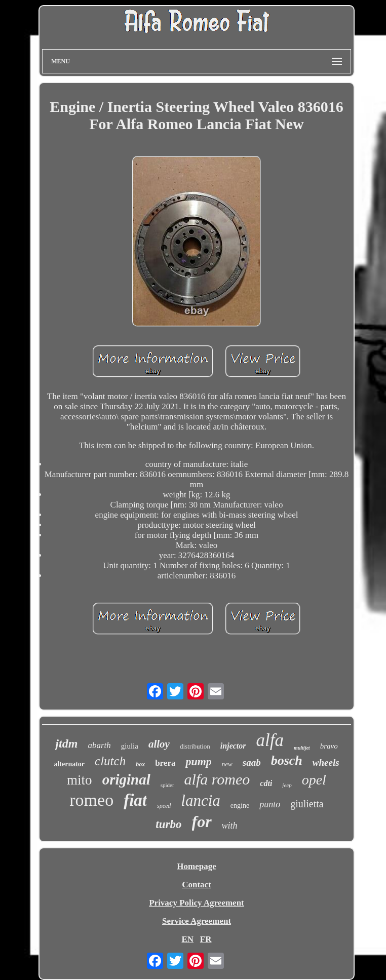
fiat (135, 800)
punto (270, 804)
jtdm (66, 743)
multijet (302, 748)
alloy (159, 744)
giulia (130, 746)
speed (164, 806)
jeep (287, 785)
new (227, 764)
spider (167, 785)
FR (206, 939)
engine (240, 806)
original (126, 779)
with (230, 826)
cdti (266, 783)
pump (198, 761)
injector (233, 746)
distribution (195, 746)
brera (165, 763)
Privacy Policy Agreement (197, 903)
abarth (99, 745)
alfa (270, 740)
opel (314, 780)
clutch (110, 761)
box (140, 764)
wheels (326, 762)
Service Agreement (197, 921)
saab (252, 762)
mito (80, 780)
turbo (168, 824)
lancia (201, 800)
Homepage (196, 866)
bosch (287, 760)
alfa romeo (217, 779)
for (202, 821)
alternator (69, 764)
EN (187, 939)
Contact (197, 885)
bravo (329, 746)
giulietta (307, 804)
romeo (91, 800)
